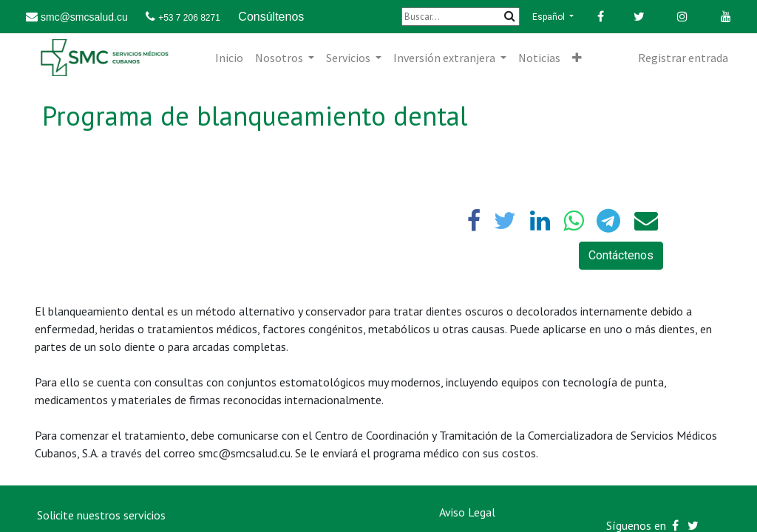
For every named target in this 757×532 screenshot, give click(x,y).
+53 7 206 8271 (189, 18)
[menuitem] (229, 58)
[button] (577, 58)
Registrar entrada (683, 58)
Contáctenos (621, 255)
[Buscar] (461, 17)
